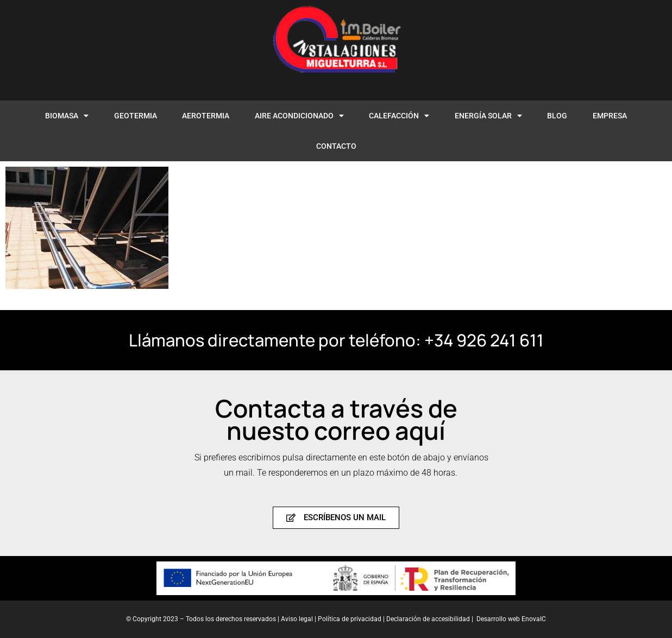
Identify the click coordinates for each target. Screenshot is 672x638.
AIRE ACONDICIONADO (299, 116)
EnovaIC (534, 619)
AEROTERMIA (206, 116)
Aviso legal (297, 619)
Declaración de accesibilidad (428, 619)
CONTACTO (336, 146)
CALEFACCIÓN (399, 116)
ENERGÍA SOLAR (488, 116)
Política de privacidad (350, 619)
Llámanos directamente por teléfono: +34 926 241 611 (336, 340)
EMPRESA (610, 116)
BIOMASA (67, 116)
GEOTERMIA (136, 116)
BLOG (557, 116)
